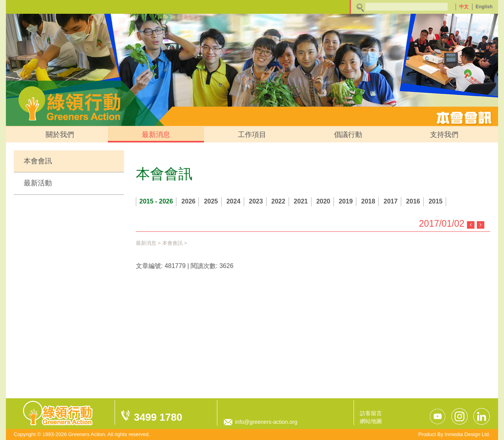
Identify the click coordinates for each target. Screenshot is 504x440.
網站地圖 (371, 421)
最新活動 (38, 183)
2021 (301, 201)
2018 (368, 201)
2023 (256, 201)
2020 (323, 201)
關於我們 (60, 135)
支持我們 (444, 135)
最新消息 (156, 135)
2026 (189, 201)
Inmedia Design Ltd (467, 434)
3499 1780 (158, 417)
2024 (233, 201)
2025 (211, 201)
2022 (278, 201)
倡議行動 (348, 135)
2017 (391, 201)
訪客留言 (371, 413)
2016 (413, 201)
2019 (346, 201)
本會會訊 (38, 161)
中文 (464, 7)
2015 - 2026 (156, 201)
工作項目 (252, 135)
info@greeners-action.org (266, 422)
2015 (435, 201)
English (484, 7)
